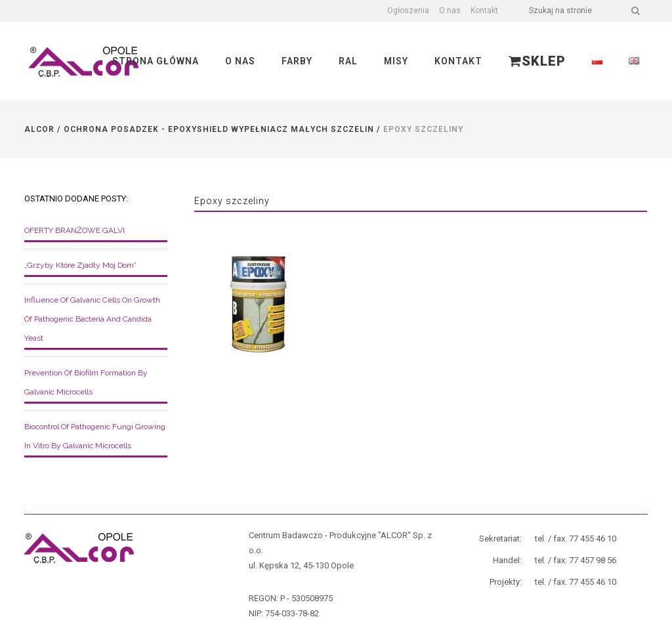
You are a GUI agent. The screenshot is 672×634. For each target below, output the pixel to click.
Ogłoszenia (408, 11)
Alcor (39, 129)
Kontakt (484, 11)
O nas (450, 11)
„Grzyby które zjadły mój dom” (80, 265)
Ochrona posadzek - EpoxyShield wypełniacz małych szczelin (219, 129)
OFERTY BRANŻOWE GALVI (74, 230)
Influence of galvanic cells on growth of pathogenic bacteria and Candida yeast (92, 319)
